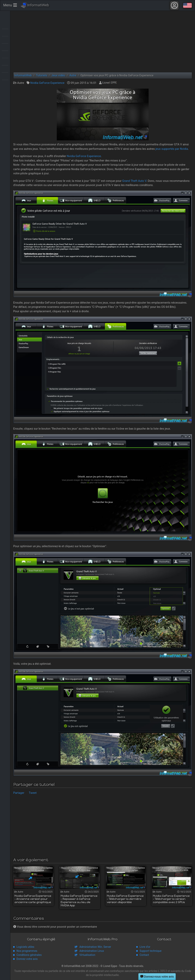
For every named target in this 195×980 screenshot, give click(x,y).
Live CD (5, 40)
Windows (5, 83)
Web (5, 76)
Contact (144, 955)
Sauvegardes (5, 54)
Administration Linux (92, 951)
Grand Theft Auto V (134, 181)
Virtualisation (5, 69)
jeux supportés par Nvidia (172, 149)
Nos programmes (27, 951)
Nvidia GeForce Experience (47, 83)
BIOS (5, 32)
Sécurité (5, 61)
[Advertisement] (103, 41)
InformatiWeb (35, 5)
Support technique (151, 951)
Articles (5, 25)
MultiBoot (5, 47)
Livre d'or (145, 947)
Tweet (33, 793)
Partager (19, 793)
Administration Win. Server (95, 947)
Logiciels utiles (25, 947)
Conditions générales (29, 955)
